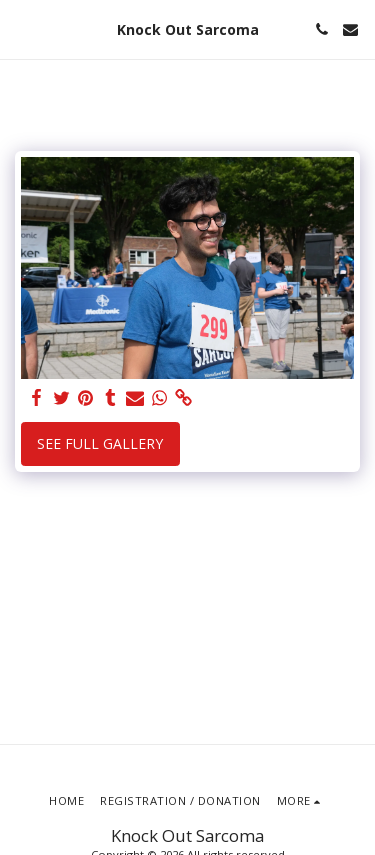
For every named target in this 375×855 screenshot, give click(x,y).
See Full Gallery (100, 443)
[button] (22, 28)
